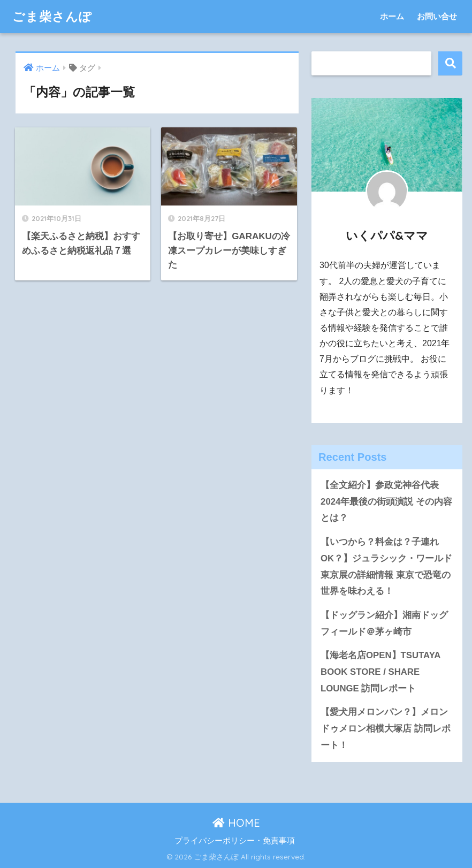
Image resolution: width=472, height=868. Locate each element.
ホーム (392, 16)
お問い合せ (437, 16)
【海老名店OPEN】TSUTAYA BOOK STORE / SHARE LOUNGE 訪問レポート (380, 672)
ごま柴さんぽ (52, 16)
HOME (236, 823)
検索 (450, 63)
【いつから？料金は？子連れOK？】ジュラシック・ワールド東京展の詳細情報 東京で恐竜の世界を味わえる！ (386, 566)
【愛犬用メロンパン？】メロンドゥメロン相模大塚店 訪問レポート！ (386, 728)
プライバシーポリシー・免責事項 (235, 841)
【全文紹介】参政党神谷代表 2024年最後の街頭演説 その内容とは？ (386, 501)
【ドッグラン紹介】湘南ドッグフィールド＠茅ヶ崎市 (384, 623)
